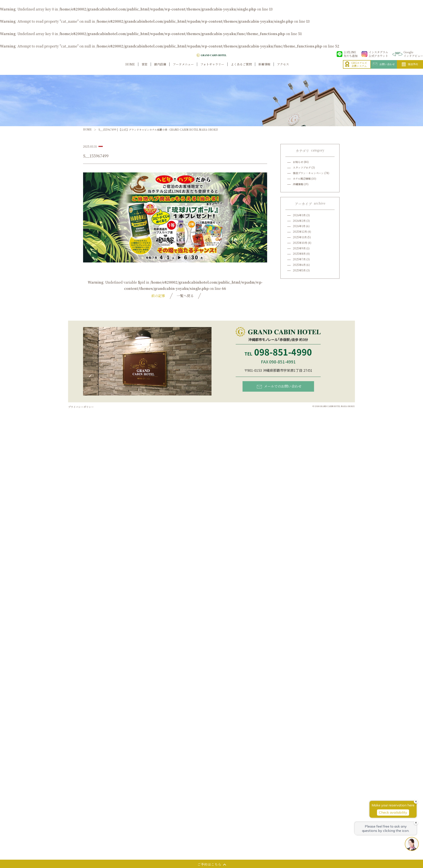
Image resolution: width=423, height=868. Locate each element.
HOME (130, 69)
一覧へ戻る (185, 296)
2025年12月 (300, 232)
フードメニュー (183, 69)
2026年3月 (299, 215)
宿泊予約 (410, 69)
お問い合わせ (384, 69)
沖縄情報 (298, 184)
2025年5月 (299, 270)
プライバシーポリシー (81, 407)
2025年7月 (299, 259)
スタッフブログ (302, 167)
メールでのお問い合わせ (279, 386)
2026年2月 (299, 221)
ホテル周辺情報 (302, 178)
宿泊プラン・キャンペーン (308, 173)
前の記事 (158, 296)
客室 (144, 69)
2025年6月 (299, 265)
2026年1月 (299, 226)
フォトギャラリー (212, 69)
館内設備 (160, 69)
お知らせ (298, 162)
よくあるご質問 (241, 69)
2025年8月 (299, 254)
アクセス (283, 69)
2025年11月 (300, 237)
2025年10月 (300, 243)
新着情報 (264, 69)
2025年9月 (299, 248)
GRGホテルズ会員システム (356, 69)
